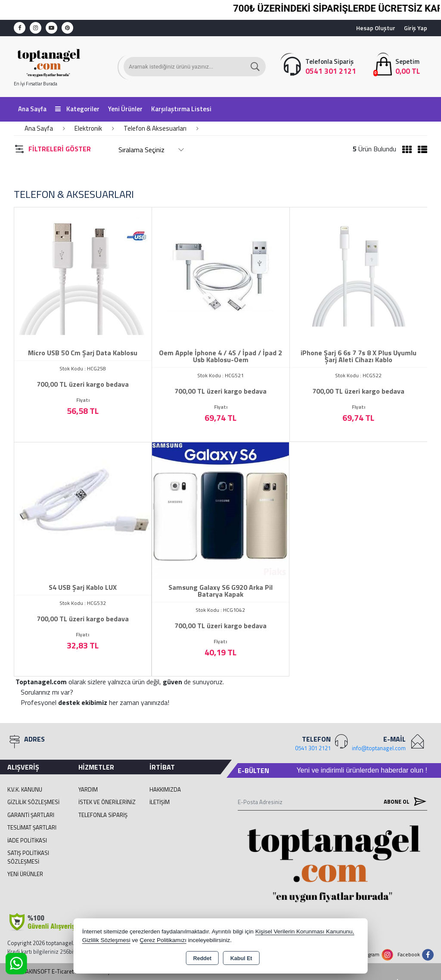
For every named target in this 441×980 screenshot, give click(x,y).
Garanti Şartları (31, 815)
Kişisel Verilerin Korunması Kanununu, (305, 931)
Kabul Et (241, 958)
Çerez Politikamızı (163, 940)
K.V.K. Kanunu (25, 789)
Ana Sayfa (32, 109)
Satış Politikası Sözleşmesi (28, 857)
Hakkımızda (165, 789)
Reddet (202, 958)
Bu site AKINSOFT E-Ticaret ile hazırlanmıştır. (62, 972)
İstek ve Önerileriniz (107, 802)
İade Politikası (27, 840)
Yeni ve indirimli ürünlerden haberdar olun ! (362, 770)
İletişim (160, 802)
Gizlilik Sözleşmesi (33, 802)
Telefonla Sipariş (103, 815)
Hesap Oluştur (376, 28)
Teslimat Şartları (32, 827)
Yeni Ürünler (25, 874)
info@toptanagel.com (379, 748)
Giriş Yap (416, 28)
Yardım (88, 789)
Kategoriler (77, 109)
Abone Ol (403, 802)
